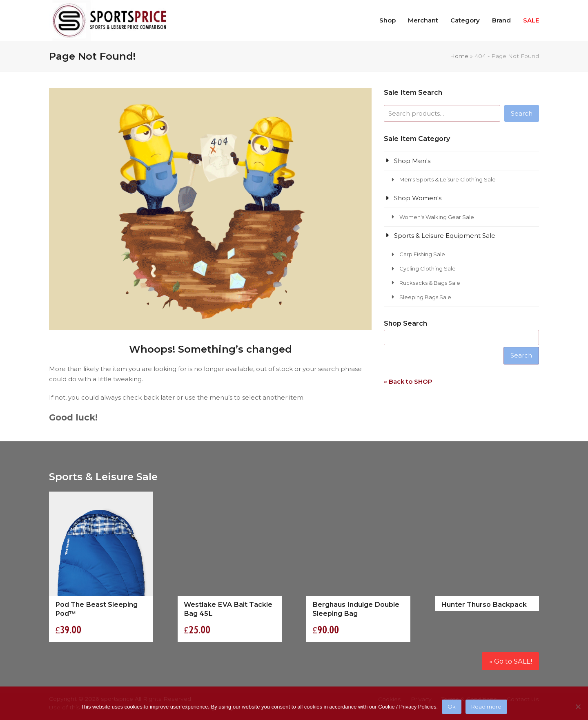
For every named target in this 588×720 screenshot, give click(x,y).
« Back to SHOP (408, 381)
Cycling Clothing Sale (428, 268)
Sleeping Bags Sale (425, 297)
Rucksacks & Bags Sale (430, 283)
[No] (578, 707)
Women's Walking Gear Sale (437, 217)
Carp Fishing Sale (422, 254)
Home (459, 56)
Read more (486, 707)
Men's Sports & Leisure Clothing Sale (448, 179)
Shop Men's (412, 161)
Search (522, 113)
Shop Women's (418, 198)
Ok (452, 707)
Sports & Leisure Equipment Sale (445, 236)
